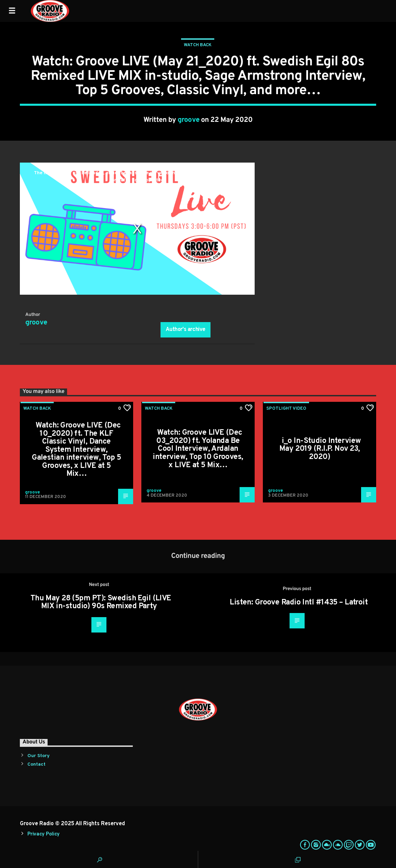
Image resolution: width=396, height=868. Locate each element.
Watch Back (198, 45)
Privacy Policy (43, 834)
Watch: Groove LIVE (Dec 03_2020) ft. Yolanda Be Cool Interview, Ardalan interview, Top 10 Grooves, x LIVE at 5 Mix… (198, 449)
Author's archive (186, 330)
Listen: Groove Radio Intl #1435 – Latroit (299, 603)
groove (189, 120)
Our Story (39, 756)
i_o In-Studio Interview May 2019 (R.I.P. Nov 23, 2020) (320, 449)
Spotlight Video (286, 409)
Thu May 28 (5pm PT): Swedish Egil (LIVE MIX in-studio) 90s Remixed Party (101, 603)
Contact (36, 764)
